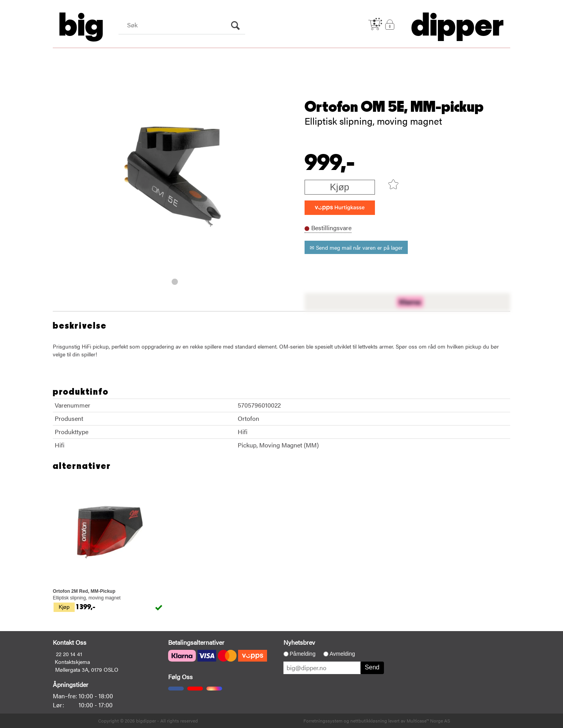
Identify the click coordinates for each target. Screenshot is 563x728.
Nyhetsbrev (299, 642)
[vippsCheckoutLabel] (340, 208)
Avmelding (342, 654)
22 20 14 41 (69, 654)
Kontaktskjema (72, 662)
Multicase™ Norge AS (428, 721)
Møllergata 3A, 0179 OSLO (87, 669)
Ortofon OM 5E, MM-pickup (394, 107)
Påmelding (303, 654)
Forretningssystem (323, 721)
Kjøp (340, 187)
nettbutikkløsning (369, 721)
